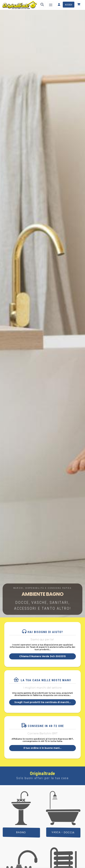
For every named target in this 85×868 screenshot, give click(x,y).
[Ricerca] (42, 5)
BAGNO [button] (21, 832)
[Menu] (51, 5)
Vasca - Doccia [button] (63, 832)
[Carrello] (79, 5)
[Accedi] (65, 5)
